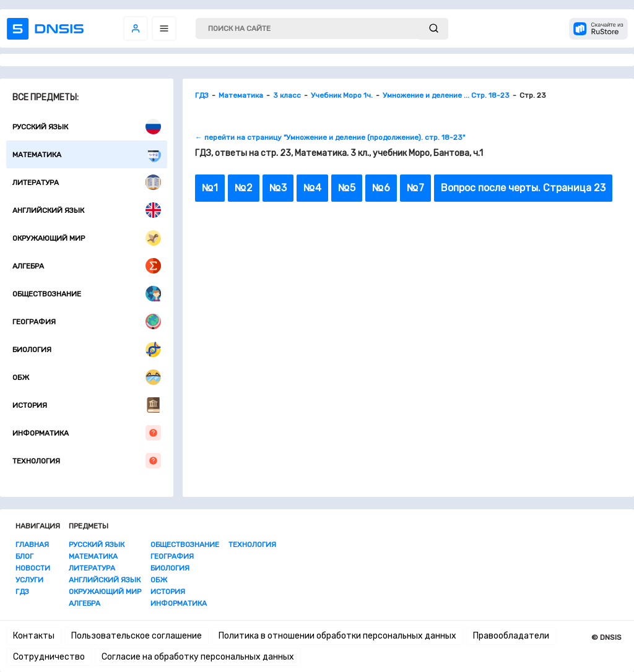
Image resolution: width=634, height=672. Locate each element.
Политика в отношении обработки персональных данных (337, 636)
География (87, 321)
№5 (347, 188)
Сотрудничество (49, 657)
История (87, 405)
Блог (24, 556)
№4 (312, 188)
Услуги (29, 580)
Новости (33, 568)
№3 (278, 188)
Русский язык (87, 127)
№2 (244, 188)
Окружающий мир (87, 238)
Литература (87, 182)
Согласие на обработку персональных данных (198, 657)
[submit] (434, 29)
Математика (87, 154)
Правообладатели (511, 636)
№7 (415, 188)
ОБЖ (87, 377)
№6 (381, 188)
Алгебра (87, 266)
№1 (210, 188)
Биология (87, 349)
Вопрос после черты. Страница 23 (523, 188)
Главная (32, 545)
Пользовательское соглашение (137, 636)
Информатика (87, 433)
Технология (87, 461)
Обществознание (87, 294)
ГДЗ (22, 592)
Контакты (34, 636)
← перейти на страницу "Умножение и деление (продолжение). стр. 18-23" (330, 137)
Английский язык (87, 210)
